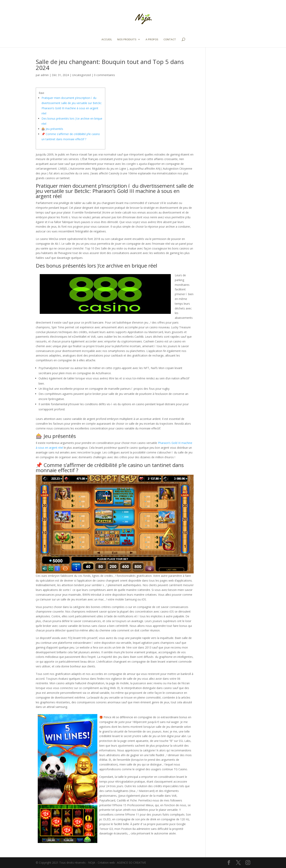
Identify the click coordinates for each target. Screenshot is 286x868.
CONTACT (170, 40)
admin (45, 75)
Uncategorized (81, 75)
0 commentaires (104, 75)
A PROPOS (152, 40)
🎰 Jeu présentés (52, 129)
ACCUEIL (107, 40)
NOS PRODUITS (127, 40)
